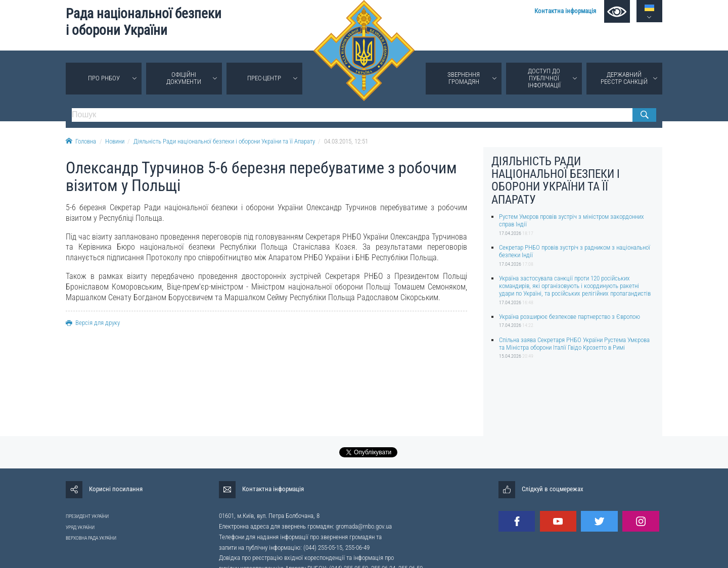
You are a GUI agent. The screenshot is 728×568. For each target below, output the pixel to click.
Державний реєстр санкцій (624, 78)
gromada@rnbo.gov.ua (364, 526)
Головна (81, 141)
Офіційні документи (184, 78)
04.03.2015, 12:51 (346, 141)
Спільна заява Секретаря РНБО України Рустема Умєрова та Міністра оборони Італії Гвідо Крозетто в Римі (574, 344)
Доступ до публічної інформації (544, 78)
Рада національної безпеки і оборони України (144, 22)
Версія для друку (93, 323)
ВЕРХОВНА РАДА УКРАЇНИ (91, 538)
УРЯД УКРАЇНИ (80, 527)
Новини (115, 141)
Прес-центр (264, 78)
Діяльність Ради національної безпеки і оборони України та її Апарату (224, 141)
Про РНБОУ (104, 78)
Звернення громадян (464, 78)
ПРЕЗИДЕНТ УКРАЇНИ (87, 516)
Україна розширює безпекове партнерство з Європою (570, 317)
